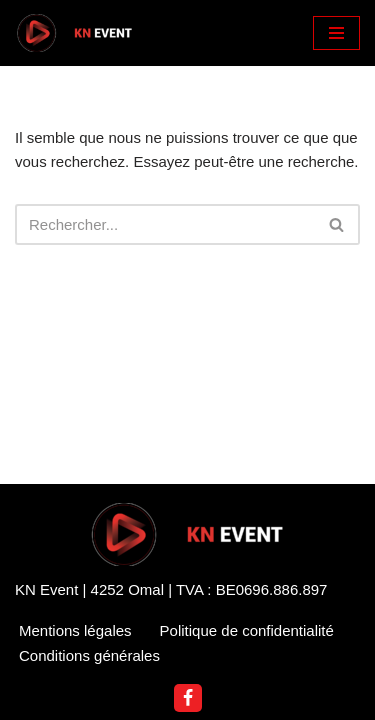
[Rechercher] (165, 224)
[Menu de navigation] (336, 33)
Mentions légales (75, 630)
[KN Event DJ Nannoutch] (75, 33)
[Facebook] (188, 698)
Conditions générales (89, 655)
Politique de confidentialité (247, 630)
